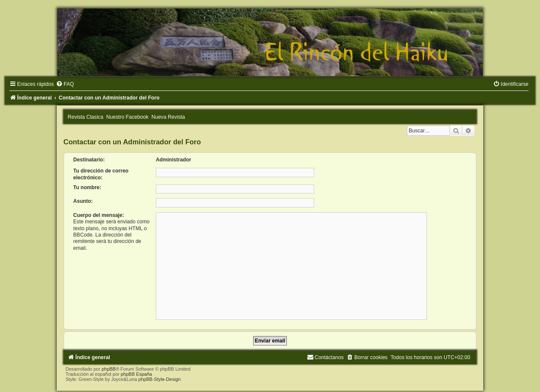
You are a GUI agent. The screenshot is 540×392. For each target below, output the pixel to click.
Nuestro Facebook (127, 117)
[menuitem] (65, 84)
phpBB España (136, 374)
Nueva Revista (168, 117)
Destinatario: (89, 160)
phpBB (109, 369)
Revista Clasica (86, 117)
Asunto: (83, 201)
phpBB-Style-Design (159, 379)
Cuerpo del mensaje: (99, 215)
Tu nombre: (88, 187)
